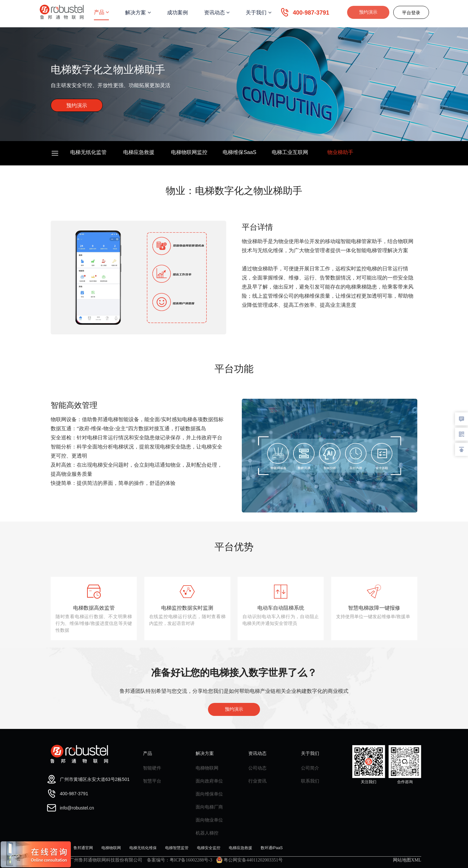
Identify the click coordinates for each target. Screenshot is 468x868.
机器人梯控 (207, 833)
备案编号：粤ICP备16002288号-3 (180, 860)
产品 (101, 12)
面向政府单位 (209, 781)
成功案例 (177, 13)
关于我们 (258, 13)
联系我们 (310, 781)
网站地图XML (407, 860)
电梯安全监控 (209, 848)
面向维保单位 (209, 794)
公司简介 (310, 768)
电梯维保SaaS (239, 152)
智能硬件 (152, 768)
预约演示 (368, 12)
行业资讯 (257, 781)
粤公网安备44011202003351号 (249, 860)
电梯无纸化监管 (88, 152)
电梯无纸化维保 (143, 848)
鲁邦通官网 (83, 848)
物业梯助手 (340, 152)
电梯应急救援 (139, 152)
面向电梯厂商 (209, 807)
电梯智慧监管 (177, 848)
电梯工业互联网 (290, 152)
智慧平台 (152, 781)
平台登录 (411, 13)
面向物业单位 (209, 820)
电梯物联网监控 (189, 152)
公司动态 (257, 768)
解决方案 (138, 13)
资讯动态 (217, 13)
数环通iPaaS (272, 848)
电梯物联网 (207, 768)
